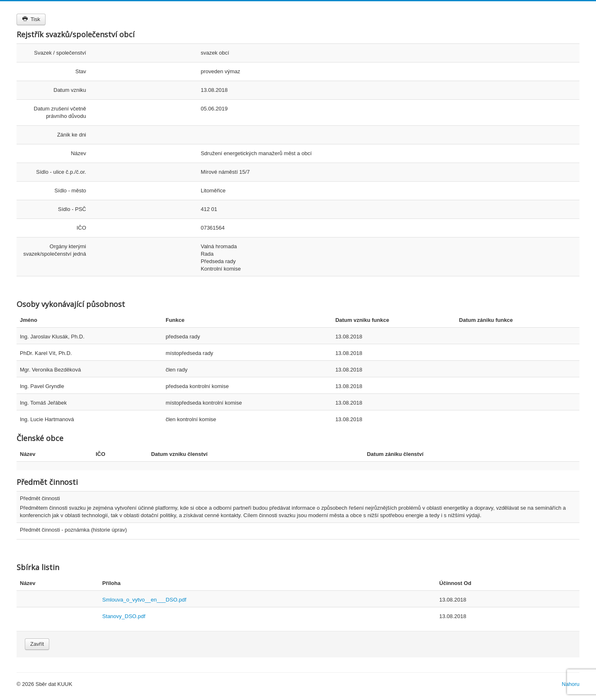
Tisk (31, 19)
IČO (81, 228)
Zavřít (37, 644)
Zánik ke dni (72, 135)
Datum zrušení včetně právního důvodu (60, 112)
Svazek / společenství (60, 53)
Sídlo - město (70, 191)
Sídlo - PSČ (72, 209)
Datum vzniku (70, 90)
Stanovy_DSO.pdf (124, 616)
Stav (81, 71)
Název (78, 153)
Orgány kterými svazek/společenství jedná (55, 250)
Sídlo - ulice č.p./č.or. (61, 172)
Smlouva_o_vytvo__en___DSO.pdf (144, 600)
